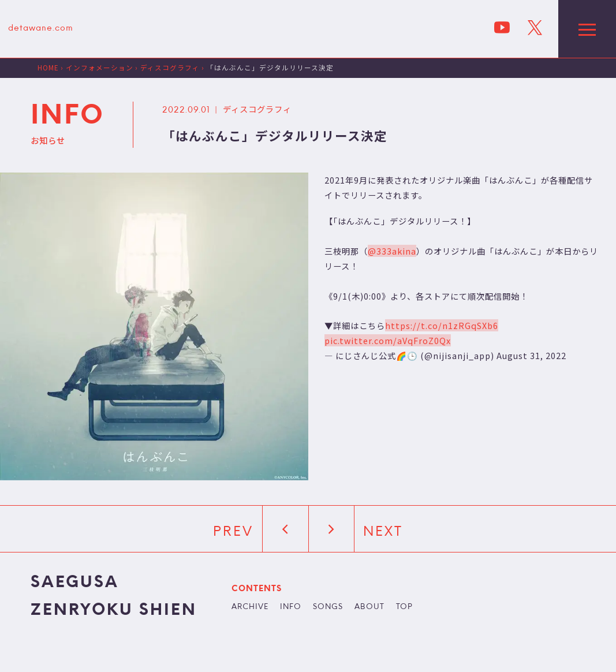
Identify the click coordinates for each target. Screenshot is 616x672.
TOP (404, 607)
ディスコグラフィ (257, 109)
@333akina (392, 251)
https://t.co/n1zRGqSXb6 (442, 325)
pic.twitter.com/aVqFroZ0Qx (388, 340)
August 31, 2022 (531, 355)
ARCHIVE (250, 607)
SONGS (328, 607)
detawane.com (41, 29)
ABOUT (369, 607)
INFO (291, 607)
